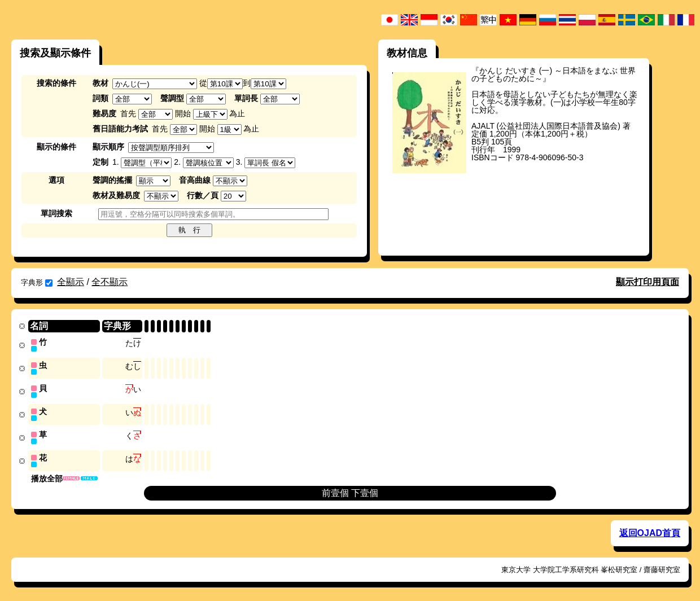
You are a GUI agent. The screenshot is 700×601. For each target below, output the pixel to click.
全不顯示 (110, 282)
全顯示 (71, 282)
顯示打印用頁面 (648, 282)
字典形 (37, 282)
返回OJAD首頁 (650, 530)
